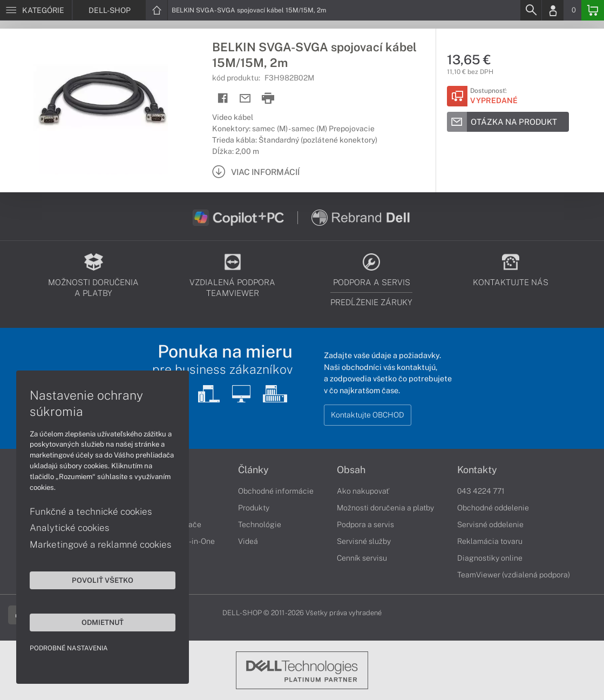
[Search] (531, 10)
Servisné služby (364, 541)
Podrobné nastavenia (69, 648)
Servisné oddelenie (490, 524)
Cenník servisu (362, 558)
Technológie (260, 524)
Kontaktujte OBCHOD (368, 415)
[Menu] (36, 10)
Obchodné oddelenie (493, 508)
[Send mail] (245, 99)
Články (253, 470)
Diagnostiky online (490, 558)
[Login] (553, 10)
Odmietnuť (103, 622)
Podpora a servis (365, 524)
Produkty (254, 508)
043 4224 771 (481, 491)
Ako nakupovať (363, 491)
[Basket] (593, 10)
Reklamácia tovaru (490, 541)
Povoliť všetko (103, 580)
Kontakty (477, 470)
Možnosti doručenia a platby (385, 508)
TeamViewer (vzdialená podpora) (514, 575)
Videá (248, 541)
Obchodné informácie (276, 491)
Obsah (351, 470)
